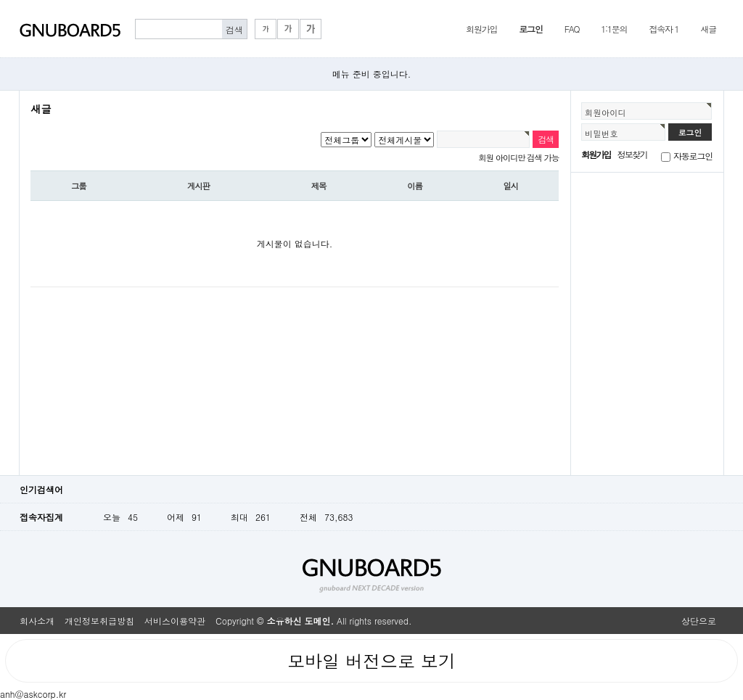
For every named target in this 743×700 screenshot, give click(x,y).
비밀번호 (602, 133)
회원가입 (481, 29)
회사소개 (37, 621)
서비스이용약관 (175, 621)
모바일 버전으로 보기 (371, 661)
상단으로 (699, 621)
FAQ (572, 29)
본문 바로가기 (0, 0)
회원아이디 (606, 112)
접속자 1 (664, 29)
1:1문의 (614, 29)
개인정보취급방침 (99, 621)
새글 (708, 29)
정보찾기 (632, 154)
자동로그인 (693, 156)
